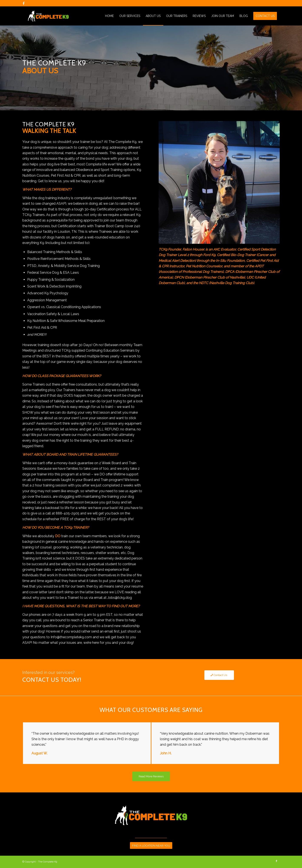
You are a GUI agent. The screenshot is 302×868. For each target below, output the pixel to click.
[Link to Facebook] (24, 3)
